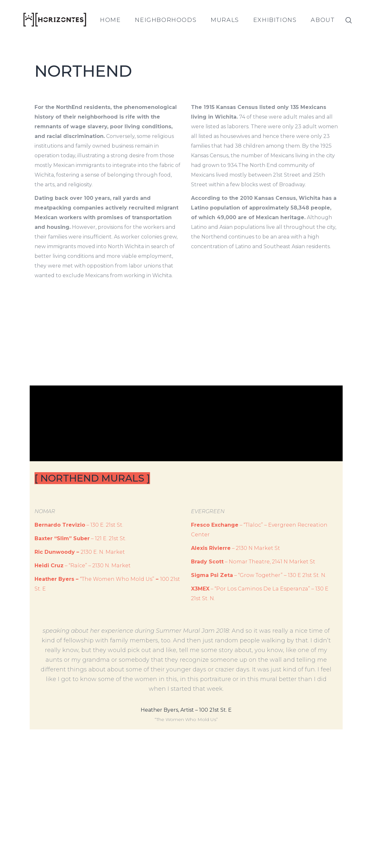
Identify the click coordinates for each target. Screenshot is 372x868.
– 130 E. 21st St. (79, 525)
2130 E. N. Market (103, 552)
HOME (110, 20)
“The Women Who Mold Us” (117, 579)
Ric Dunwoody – (58, 552)
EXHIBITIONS (275, 20)
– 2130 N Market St (236, 548)
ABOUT (323, 20)
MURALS (225, 20)
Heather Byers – (57, 579)
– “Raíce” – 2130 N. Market (83, 566)
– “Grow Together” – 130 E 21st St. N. (259, 575)
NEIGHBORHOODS (166, 20)
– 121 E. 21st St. (80, 538)
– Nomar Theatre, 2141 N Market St (253, 562)
